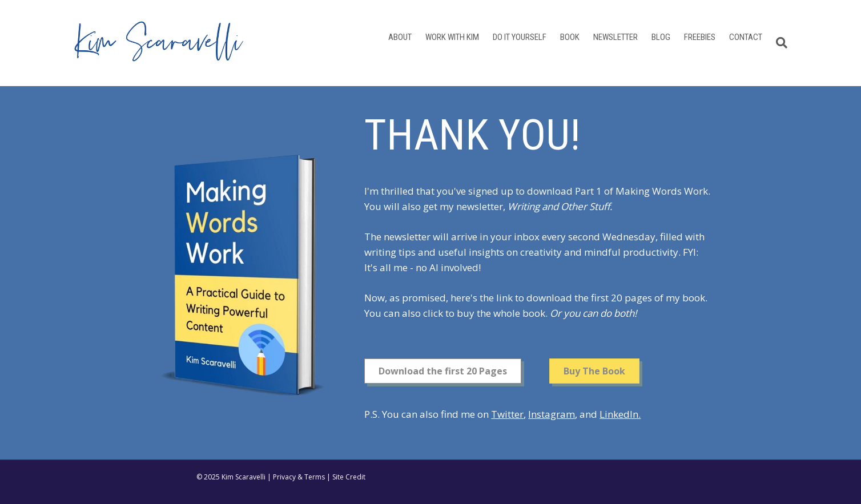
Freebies (700, 37)
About (400, 37)
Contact (746, 37)
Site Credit (349, 477)
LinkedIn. (620, 414)
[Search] (778, 43)
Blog (661, 37)
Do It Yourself (520, 37)
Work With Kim (452, 37)
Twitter (507, 414)
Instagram (552, 414)
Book (570, 37)
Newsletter (615, 37)
